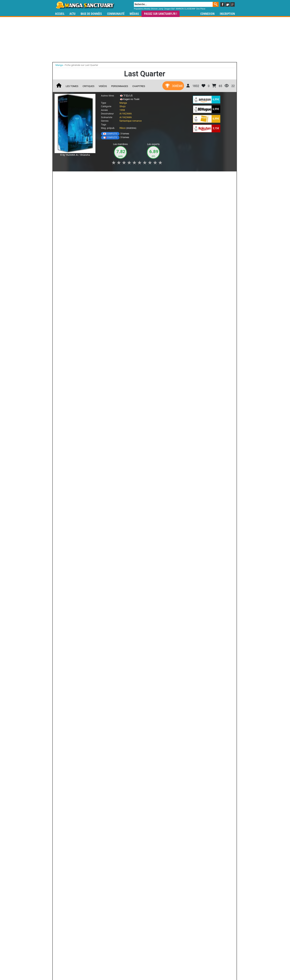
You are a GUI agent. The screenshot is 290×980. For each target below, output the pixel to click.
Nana (70, 752)
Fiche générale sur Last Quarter (81, 65)
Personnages (120, 86)
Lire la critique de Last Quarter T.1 (76, 304)
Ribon (123, 128)
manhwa (164, 945)
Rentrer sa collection (146, 967)
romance (137, 121)
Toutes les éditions (114, 705)
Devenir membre (129, 967)
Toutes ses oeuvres (114, 820)
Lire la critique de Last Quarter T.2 (76, 251)
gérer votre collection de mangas (134, 948)
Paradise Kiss (99, 752)
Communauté (116, 14)
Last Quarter (77, 323)
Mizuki (70, 535)
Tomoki (99, 567)
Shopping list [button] (100, 176)
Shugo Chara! (104, 857)
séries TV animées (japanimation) (197, 945)
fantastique (126, 121)
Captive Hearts (165, 898)
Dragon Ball (169, 9)
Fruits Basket (83, 857)
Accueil (60, 14)
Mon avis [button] (133, 176)
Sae (70, 567)
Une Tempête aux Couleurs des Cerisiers (158, 796)
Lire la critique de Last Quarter (74, 357)
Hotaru (129, 535)
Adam (99, 535)
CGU (159, 967)
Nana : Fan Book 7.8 (99, 795)
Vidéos (103, 86)
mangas (156, 945)
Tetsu (158, 535)
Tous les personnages (114, 573)
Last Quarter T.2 (79, 216)
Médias (134, 14)
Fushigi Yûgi (165, 857)
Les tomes (72, 86)
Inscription (227, 14)
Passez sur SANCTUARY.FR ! (161, 14)
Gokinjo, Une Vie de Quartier (129, 754)
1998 (122, 110)
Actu (72, 14)
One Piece (201, 9)
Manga (85, 5)
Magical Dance (145, 898)
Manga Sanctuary (97, 945)
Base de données (91, 14)
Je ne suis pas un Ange (158, 754)
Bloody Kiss (83, 898)
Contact (166, 967)
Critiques (89, 86)
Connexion (207, 14)
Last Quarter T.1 (79, 269)
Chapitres (139, 86)
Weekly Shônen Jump (154, 9)
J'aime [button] (64, 176)
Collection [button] (81, 176)
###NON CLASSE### (185, 9)
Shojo (123, 106)
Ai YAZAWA (126, 114)
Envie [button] (118, 176)
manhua (173, 945)
